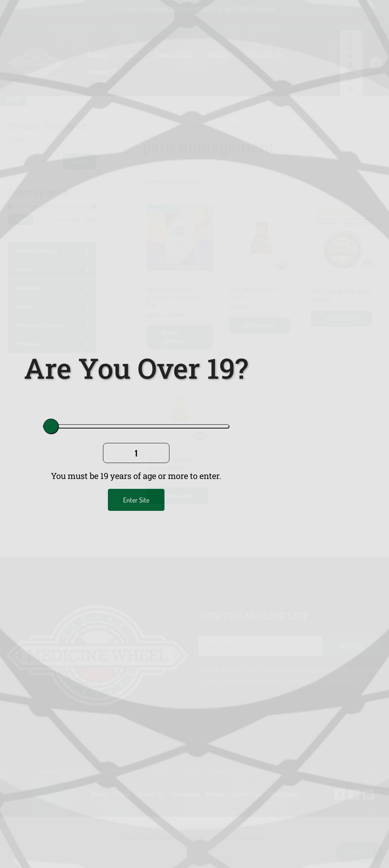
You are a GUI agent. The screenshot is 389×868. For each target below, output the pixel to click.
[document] (194, 434)
